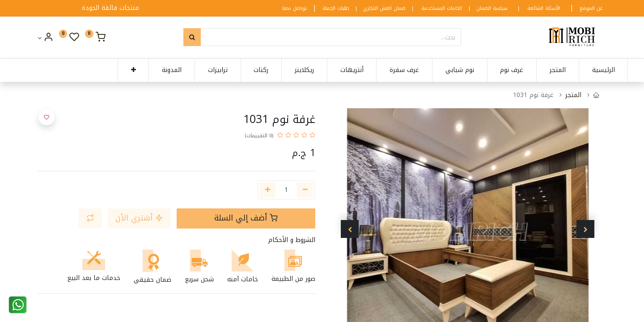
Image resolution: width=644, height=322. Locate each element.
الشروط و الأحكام (292, 240)
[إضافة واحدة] (268, 190)
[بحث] (192, 37)
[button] (112, 70)
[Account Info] (45, 38)
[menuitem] (582, 70)
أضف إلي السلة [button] (246, 218)
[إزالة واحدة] (305, 190)
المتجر (573, 95)
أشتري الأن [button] (139, 218)
